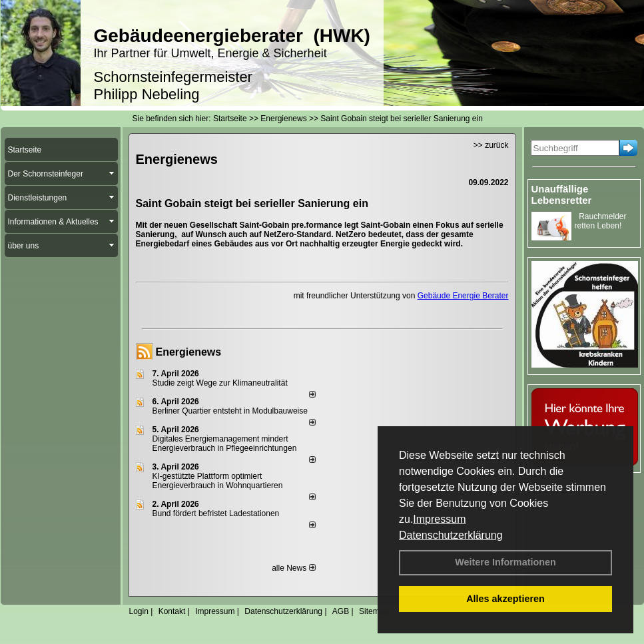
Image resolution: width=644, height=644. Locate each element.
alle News (293, 568)
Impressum (439, 519)
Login (139, 611)
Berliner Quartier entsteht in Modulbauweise (230, 411)
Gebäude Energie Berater (463, 296)
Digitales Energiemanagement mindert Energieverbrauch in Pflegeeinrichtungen (225, 444)
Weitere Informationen (505, 562)
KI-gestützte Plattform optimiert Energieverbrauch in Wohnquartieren (218, 481)
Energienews (189, 352)
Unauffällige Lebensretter (562, 194)
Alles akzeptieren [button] (505, 599)
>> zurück (491, 145)
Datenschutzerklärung (451, 535)
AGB (341, 611)
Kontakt (172, 611)
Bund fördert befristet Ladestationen (216, 513)
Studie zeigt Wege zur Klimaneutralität (220, 383)
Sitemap (374, 611)
